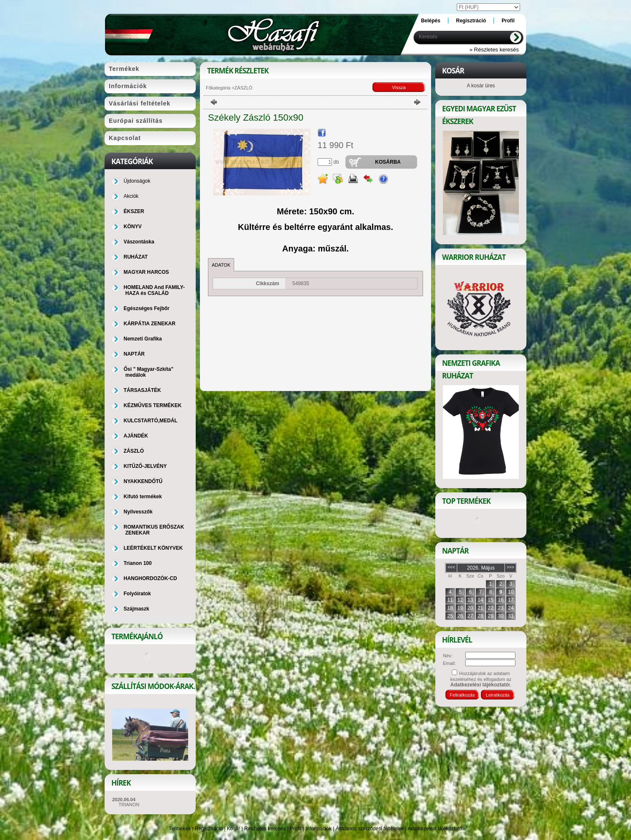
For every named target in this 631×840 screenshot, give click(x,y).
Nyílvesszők (138, 512)
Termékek (180, 829)
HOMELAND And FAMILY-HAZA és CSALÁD (154, 290)
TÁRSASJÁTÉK (142, 390)
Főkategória (218, 88)
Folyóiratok (137, 594)
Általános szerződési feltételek (370, 829)
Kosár (233, 829)
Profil (295, 829)
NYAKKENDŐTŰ (143, 481)
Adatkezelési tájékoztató (435, 829)
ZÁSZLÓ (134, 451)
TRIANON (129, 805)
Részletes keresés (265, 829)
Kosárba (388, 162)
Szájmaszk (136, 609)
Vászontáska (139, 242)
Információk (318, 829)
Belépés (431, 21)
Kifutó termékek (143, 497)
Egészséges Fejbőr (147, 308)
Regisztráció (209, 829)
